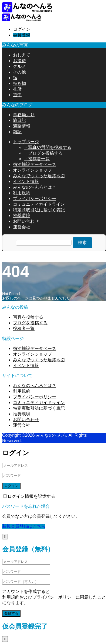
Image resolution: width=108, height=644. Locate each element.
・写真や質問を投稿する (48, 147)
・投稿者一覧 (37, 159)
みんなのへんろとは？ (35, 187)
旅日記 (19, 120)
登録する (11, 613)
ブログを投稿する (30, 323)
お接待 (19, 61)
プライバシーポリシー (35, 198)
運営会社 (22, 227)
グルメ (19, 66)
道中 (17, 95)
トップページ (26, 142)
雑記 (17, 132)
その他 (19, 72)
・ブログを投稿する (43, 153)
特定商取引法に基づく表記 (39, 210)
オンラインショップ (32, 170)
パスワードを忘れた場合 (26, 506)
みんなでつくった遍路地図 (39, 176)
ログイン (22, 29)
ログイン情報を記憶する (29, 496)
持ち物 (19, 83)
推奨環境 (22, 216)
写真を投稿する (28, 317)
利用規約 (22, 193)
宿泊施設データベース (35, 164)
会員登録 (22, 35)
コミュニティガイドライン (39, 204)
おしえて (22, 55)
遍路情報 (22, 126)
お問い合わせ (26, 221)
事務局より (24, 115)
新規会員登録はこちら (24, 526)
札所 (17, 89)
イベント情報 (26, 181)
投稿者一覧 (24, 328)
